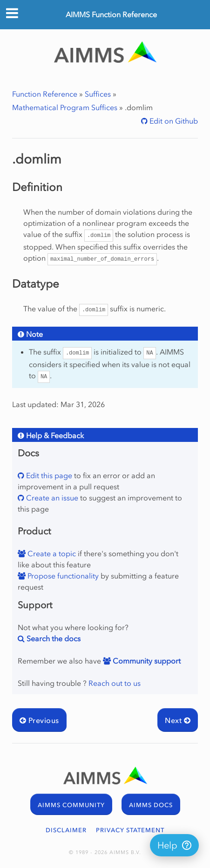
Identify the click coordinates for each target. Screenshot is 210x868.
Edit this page (48, 475)
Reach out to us (115, 683)
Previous (39, 720)
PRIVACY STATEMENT (130, 830)
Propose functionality (62, 576)
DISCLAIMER (66, 830)
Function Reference (45, 94)
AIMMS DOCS (151, 805)
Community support (146, 661)
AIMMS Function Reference (111, 14)
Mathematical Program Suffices (65, 107)
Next (178, 720)
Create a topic (51, 553)
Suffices (98, 94)
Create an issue (51, 498)
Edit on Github (173, 121)
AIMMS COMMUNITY (71, 805)
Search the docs (53, 638)
